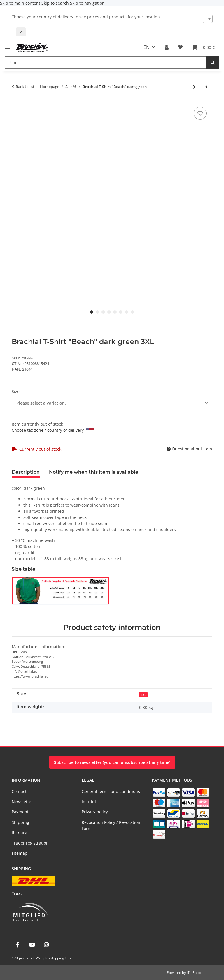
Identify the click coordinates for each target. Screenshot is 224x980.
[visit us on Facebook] (18, 945)
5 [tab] (115, 312)
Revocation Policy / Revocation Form (111, 825)
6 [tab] (121, 312)
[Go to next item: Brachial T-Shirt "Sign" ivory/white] (194, 87)
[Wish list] (180, 47)
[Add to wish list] (200, 113)
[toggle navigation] (8, 44)
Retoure (19, 832)
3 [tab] (103, 312)
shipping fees (61, 958)
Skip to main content (21, 3)
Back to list (25, 87)
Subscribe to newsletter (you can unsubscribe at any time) (112, 762)
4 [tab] (109, 312)
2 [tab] (97, 312)
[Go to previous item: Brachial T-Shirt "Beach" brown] (206, 87)
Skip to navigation (87, 3)
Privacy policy (95, 812)
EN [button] (147, 47)
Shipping (20, 822)
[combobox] (208, 19)
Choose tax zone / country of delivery (53, 430)
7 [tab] (127, 312)
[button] (167, 47)
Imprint (89, 802)
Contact (19, 791)
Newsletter (22, 802)
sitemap (20, 853)
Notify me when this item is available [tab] (94, 472)
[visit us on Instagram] (47, 945)
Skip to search (56, 3)
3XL (143, 695)
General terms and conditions (111, 791)
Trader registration (30, 843)
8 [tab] (132, 312)
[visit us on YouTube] (32, 945)
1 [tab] (92, 312)
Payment (20, 812)
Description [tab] (26, 472)
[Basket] (203, 47)
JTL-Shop (194, 973)
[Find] (105, 62)
